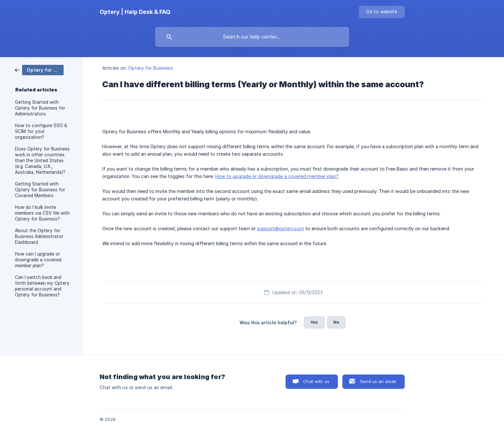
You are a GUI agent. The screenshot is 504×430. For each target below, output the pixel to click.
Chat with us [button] (316, 381)
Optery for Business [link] (151, 68)
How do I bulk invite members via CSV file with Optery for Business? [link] (42, 213)
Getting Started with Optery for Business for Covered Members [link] (40, 190)
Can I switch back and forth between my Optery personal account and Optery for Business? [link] (42, 286)
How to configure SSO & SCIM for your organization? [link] (41, 131)
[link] (39, 70)
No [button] (336, 322)
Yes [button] (314, 322)
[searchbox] (252, 37)
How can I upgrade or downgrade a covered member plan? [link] (38, 260)
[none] (135, 12)
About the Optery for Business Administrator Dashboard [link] (39, 236)
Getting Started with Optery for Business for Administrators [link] (40, 108)
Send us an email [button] (378, 381)
